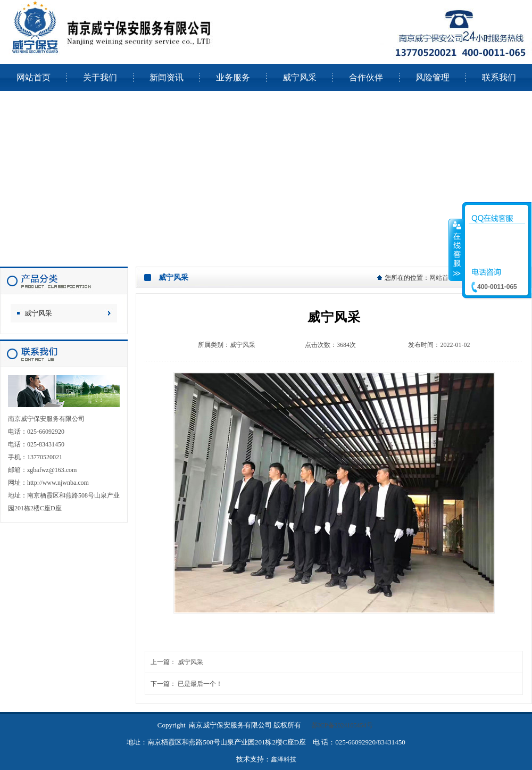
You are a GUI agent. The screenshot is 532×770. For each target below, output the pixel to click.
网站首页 (442, 278)
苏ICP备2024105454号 (342, 725)
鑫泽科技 (284, 759)
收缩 (456, 250)
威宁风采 (38, 313)
